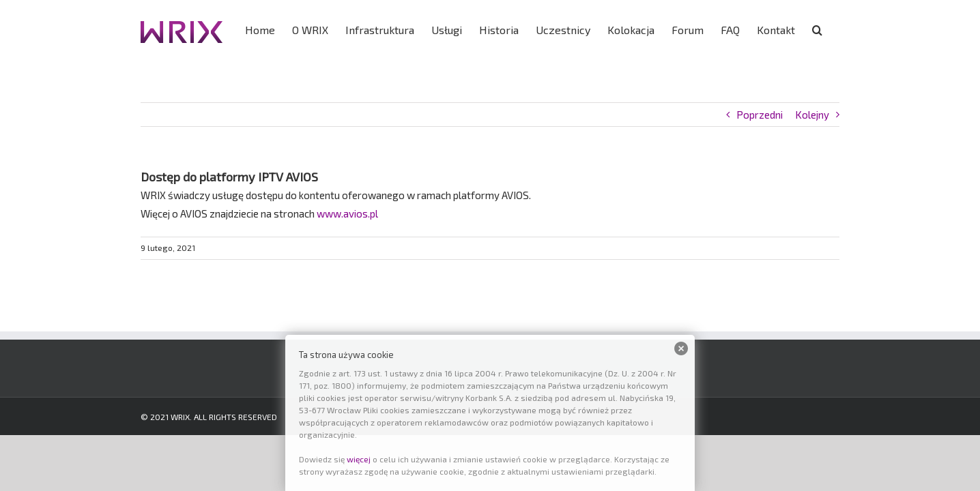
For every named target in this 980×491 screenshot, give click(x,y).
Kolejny (812, 115)
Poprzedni (760, 115)
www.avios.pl (347, 213)
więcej (359, 459)
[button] (834, 29)
